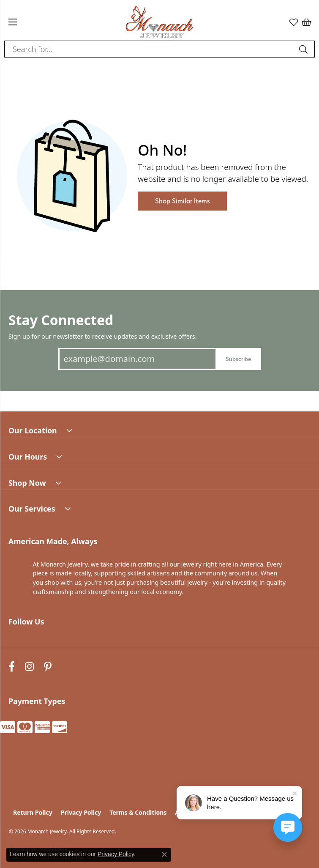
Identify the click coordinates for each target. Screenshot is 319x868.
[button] (294, 22)
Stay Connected (61, 320)
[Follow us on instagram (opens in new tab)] (29, 667)
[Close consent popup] (164, 854)
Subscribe (238, 359)
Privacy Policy (81, 812)
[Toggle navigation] (13, 22)
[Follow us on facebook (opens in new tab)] (12, 667)
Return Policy (33, 812)
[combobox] (150, 49)
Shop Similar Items (182, 201)
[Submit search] (305, 49)
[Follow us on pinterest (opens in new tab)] (48, 667)
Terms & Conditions (138, 812)
